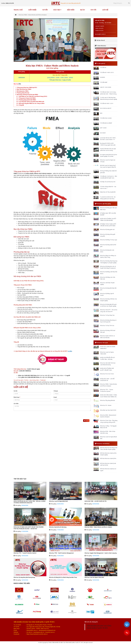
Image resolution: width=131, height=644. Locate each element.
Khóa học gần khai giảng (104, 204)
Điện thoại (17, 397)
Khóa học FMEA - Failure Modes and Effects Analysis (98, 527)
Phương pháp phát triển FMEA (27, 100)
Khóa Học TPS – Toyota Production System (25, 553)
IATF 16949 (103, 128)
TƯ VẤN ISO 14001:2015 (107, 72)
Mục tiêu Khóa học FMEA (24, 89)
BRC (101, 113)
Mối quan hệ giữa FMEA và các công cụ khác (32, 103)
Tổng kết (21, 105)
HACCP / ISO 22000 (106, 87)
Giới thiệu (32, 10)
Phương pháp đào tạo (23, 93)
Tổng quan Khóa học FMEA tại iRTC (27, 87)
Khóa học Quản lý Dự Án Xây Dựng (58, 527)
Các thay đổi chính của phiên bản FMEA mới (32, 102)
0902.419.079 (10, 3)
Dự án (82, 10)
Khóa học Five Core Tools (107, 374)
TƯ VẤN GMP (104, 82)
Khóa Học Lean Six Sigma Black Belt (58, 501)
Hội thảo (71, 10)
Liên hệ (105, 10)
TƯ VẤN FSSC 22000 (106, 118)
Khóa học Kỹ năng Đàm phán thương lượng (24, 577)
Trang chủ (18, 10)
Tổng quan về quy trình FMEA (27, 98)
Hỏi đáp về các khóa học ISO (108, 182)
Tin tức (94, 10)
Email (55, 397)
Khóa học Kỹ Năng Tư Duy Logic (109, 240)
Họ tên (16, 391)
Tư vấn (45, 10)
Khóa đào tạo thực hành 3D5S (108, 410)
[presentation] (27, 416)
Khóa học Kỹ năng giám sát (107, 229)
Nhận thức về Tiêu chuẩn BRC (108, 192)
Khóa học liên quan (102, 343)
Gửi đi (86, 421)
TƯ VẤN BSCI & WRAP (106, 123)
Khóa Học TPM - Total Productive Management (61, 553)
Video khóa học (102, 46)
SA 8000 (103, 77)
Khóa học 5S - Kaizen (106, 405)
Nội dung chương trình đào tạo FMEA (27, 94)
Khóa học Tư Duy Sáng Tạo (107, 315)
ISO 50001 (103, 133)
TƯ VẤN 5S (103, 67)
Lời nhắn (16, 403)
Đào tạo (57, 10)
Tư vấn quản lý (101, 63)
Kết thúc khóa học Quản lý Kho (108, 458)
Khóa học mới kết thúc (103, 444)
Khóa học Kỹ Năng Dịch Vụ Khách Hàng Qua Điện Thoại (63, 577)
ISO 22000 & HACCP (106, 108)
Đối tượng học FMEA (23, 91)
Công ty (56, 391)
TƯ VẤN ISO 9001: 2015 (107, 103)
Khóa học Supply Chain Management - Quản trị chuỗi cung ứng (101, 553)
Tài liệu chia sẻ (100, 40)
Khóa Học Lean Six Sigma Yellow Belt (94, 577)
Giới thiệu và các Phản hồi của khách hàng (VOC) (33, 96)
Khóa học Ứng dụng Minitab (108, 400)
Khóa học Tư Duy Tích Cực (107, 325)
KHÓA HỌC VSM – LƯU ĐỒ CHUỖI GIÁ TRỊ (96, 501)
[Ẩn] (20, 84)
